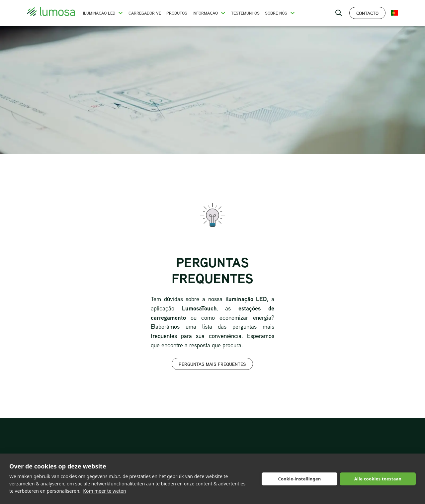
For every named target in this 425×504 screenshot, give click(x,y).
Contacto (367, 13)
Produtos (177, 13)
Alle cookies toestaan (378, 479)
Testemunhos (245, 13)
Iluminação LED (99, 13)
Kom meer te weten (104, 491)
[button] (121, 13)
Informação (205, 13)
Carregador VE (145, 13)
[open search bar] (339, 13)
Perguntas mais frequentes (212, 364)
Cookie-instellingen (299, 479)
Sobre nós (276, 13)
